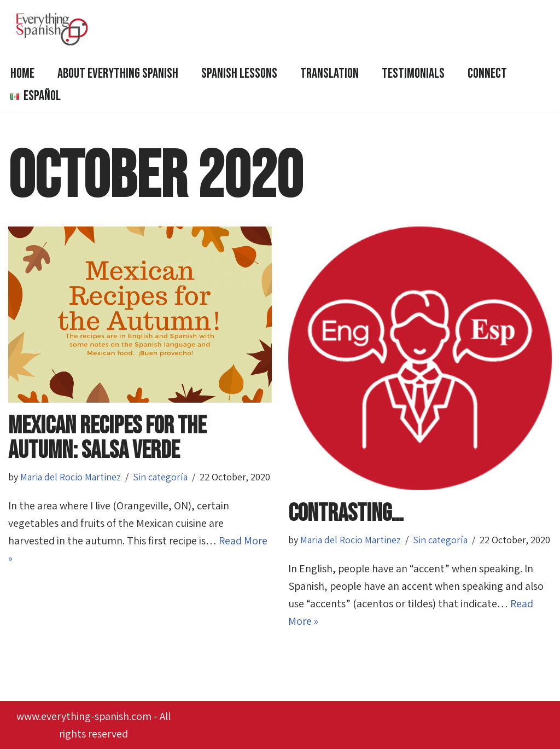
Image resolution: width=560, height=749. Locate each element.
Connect (487, 74)
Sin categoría (160, 477)
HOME (22, 74)
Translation (329, 74)
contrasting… (346, 513)
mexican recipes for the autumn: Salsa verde (107, 438)
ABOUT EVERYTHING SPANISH (118, 74)
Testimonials (413, 74)
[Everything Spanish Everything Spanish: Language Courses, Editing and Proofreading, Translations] (55, 29)
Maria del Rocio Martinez (71, 477)
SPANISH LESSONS (239, 74)
